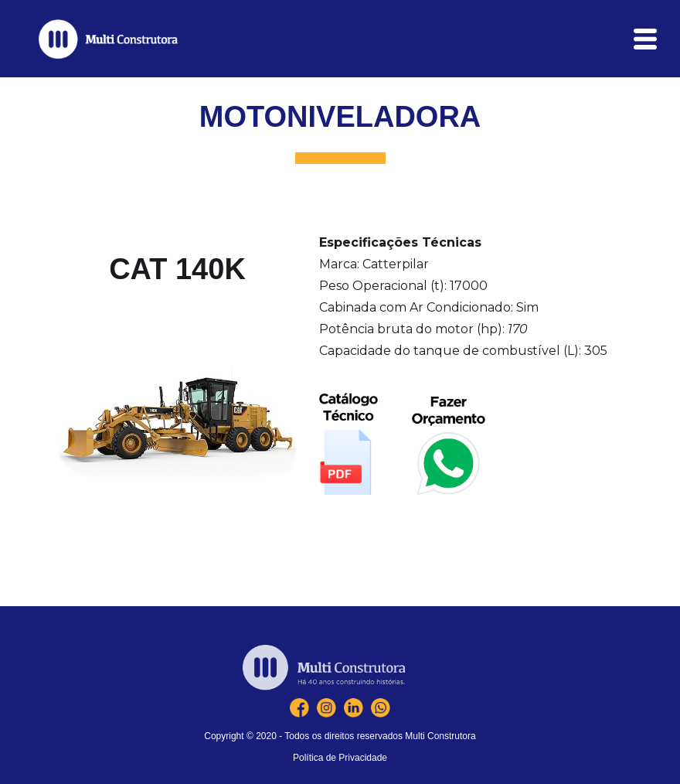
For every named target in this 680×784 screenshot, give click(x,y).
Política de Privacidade (340, 758)
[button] (645, 39)
